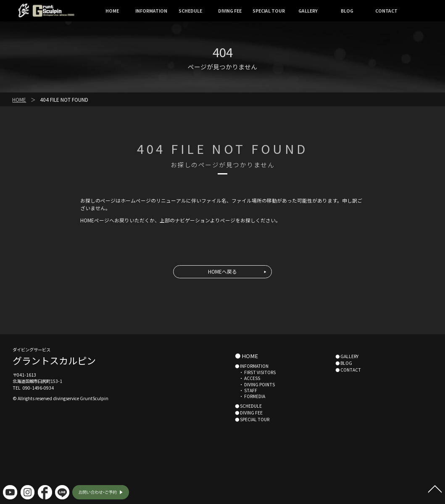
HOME (112, 11)
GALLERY (308, 11)
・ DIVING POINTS (255, 384)
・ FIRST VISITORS (255, 372)
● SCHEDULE (248, 406)
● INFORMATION (252, 366)
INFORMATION (151, 11)
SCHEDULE (190, 11)
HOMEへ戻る (222, 271)
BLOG (347, 11)
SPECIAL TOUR (269, 11)
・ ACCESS (248, 378)
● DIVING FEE (249, 413)
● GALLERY (347, 356)
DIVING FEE (230, 11)
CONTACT (386, 11)
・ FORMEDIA (250, 396)
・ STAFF (246, 390)
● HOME (246, 356)
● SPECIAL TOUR (252, 419)
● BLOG (344, 363)
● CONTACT (348, 370)
